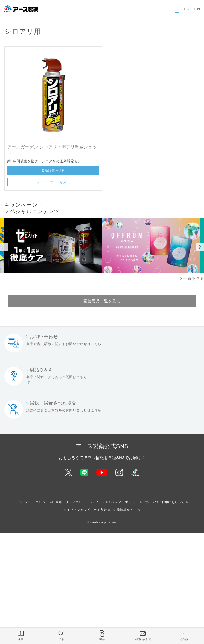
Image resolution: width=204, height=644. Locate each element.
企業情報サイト (125, 510)
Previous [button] (4, 247)
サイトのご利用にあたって (165, 502)
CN (197, 9)
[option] (151, 245)
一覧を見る (194, 278)
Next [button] (200, 247)
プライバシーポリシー (32, 502)
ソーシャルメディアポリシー (117, 502)
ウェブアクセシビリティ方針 (85, 510)
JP (177, 9)
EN (187, 9)
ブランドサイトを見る (53, 182)
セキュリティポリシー (72, 502)
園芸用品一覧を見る (102, 301)
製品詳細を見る (53, 170)
